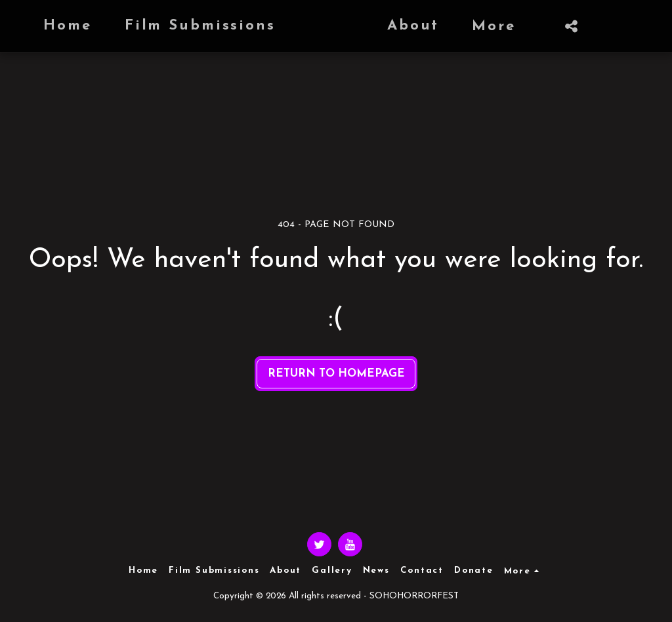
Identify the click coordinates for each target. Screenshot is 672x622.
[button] (514, 26)
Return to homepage (336, 374)
